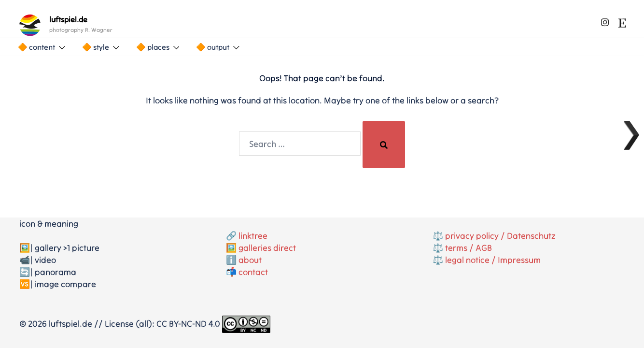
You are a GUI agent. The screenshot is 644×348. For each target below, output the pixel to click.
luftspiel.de (68, 19)
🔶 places (153, 47)
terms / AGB (469, 248)
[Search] (384, 145)
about (250, 260)
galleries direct (267, 248)
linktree (253, 236)
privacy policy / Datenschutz (500, 236)
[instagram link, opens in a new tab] (605, 21)
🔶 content (36, 47)
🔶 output (213, 47)
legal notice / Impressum (493, 260)
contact (253, 272)
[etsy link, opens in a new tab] (622, 21)
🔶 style (96, 47)
